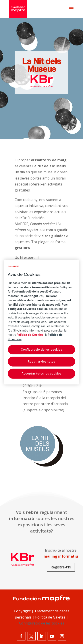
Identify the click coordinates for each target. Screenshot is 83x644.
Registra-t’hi (61, 567)
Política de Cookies (30, 335)
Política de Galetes (50, 617)
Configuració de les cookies (42, 623)
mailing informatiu (61, 556)
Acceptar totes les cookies (41, 374)
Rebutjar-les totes (41, 362)
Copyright (22, 611)
